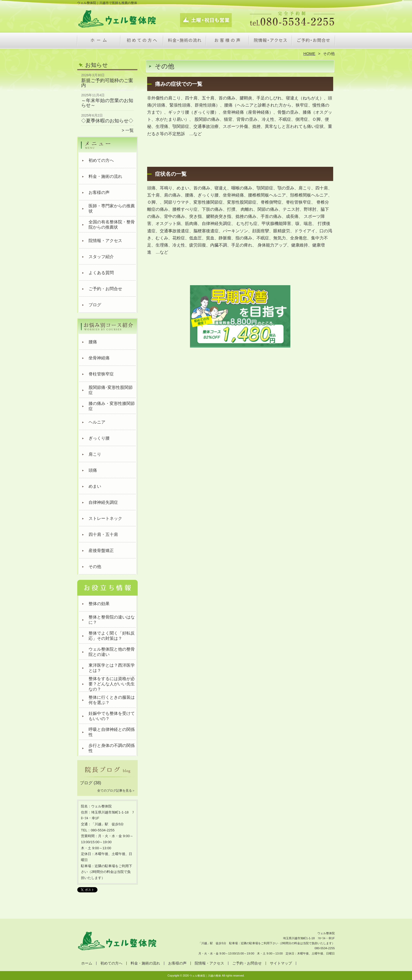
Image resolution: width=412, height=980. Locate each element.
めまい (95, 486)
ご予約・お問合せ (313, 41)
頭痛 (93, 470)
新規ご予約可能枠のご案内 (107, 83)
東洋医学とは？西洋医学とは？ (112, 668)
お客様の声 (227, 41)
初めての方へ (142, 41)
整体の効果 (99, 604)
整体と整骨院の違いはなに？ (112, 620)
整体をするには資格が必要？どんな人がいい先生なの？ (112, 684)
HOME (310, 54)
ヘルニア (97, 422)
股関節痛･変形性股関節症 (111, 390)
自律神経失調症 (103, 502)
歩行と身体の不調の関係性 (112, 748)
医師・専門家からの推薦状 (112, 208)
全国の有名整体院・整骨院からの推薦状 (112, 225)
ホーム (99, 41)
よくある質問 (101, 273)
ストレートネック (105, 518)
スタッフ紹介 (101, 257)
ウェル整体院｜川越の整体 (205, 976)
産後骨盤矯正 (101, 551)
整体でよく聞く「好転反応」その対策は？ (112, 636)
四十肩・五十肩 (103, 534)
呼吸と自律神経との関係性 (112, 732)
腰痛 (93, 342)
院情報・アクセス (270, 41)
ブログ (95, 305)
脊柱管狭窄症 (101, 374)
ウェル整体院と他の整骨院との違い (112, 652)
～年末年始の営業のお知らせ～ (107, 103)
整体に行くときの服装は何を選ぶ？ (112, 700)
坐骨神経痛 (99, 358)
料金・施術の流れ (185, 41)
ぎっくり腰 (99, 438)
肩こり (95, 454)
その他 (95, 567)
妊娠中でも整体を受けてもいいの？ (112, 716)
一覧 (130, 130)
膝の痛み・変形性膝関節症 (112, 406)
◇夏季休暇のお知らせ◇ (107, 121)
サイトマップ (281, 963)
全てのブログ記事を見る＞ (116, 791)
